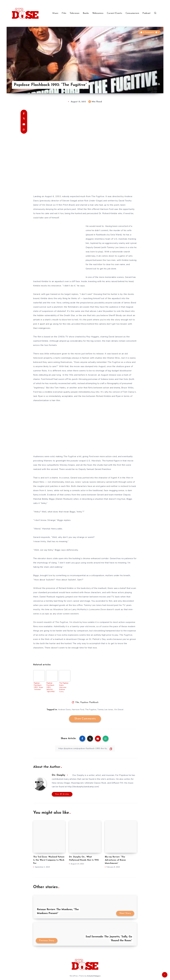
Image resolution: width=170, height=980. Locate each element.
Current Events (114, 13)
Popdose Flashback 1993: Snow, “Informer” (39, 686)
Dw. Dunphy (59, 775)
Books (86, 13)
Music (55, 13)
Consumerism (132, 13)
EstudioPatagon (94, 976)
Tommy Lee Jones (105, 710)
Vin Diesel (119, 710)
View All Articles (62, 794)
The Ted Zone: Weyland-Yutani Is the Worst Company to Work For (49, 860)
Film (64, 13)
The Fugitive (98, 196)
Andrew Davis (64, 710)
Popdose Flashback (89, 702)
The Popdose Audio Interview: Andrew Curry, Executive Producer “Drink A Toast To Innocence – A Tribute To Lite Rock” (64, 687)
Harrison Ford (78, 710)
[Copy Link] (85, 748)
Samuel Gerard (94, 469)
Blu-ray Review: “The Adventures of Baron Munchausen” (115, 860)
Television (75, 13)
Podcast (146, 13)
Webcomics (98, 13)
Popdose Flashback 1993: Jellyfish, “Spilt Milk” (51, 687)
